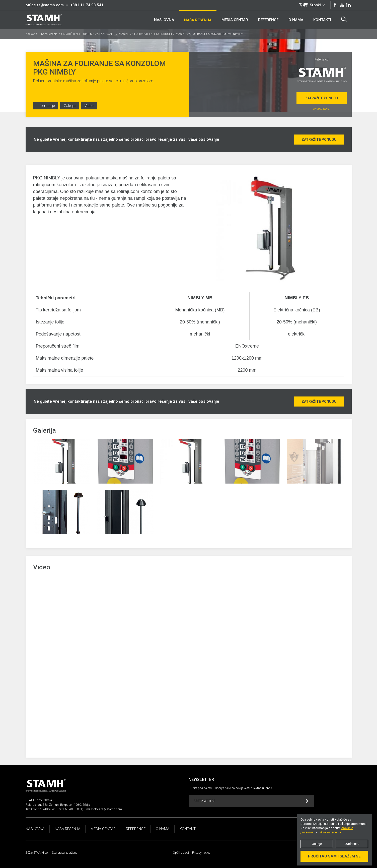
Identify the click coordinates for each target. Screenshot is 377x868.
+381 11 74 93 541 (87, 5)
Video (89, 106)
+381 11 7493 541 (43, 809)
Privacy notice (201, 853)
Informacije (46, 106)
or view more (321, 109)
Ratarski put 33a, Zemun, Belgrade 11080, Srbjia (58, 805)
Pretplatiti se (251, 801)
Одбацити (352, 844)
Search (344, 19)
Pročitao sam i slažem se (334, 856)
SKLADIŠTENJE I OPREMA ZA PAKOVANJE (88, 34)
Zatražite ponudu (322, 98)
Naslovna (31, 34)
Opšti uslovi (181, 853)
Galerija (70, 106)
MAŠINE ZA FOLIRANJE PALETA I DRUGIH (145, 34)
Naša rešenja (49, 34)
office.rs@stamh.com (45, 5)
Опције (317, 844)
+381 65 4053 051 (70, 809)
